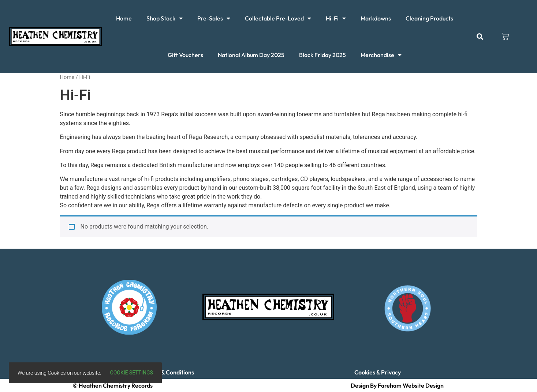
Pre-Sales (214, 18)
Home (124, 18)
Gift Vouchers (185, 55)
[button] (480, 37)
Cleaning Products (429, 18)
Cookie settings (132, 373)
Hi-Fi (336, 18)
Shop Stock (165, 18)
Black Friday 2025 (322, 55)
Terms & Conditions (169, 372)
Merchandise (381, 55)
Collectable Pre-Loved (278, 18)
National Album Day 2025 (251, 55)
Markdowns (376, 18)
